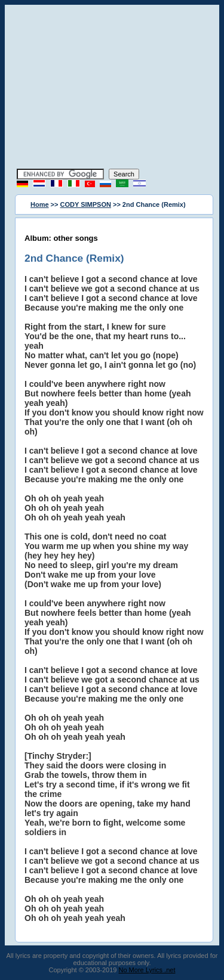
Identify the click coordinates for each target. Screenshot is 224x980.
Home (40, 204)
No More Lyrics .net (147, 970)
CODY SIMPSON (86, 204)
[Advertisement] (112, 88)
